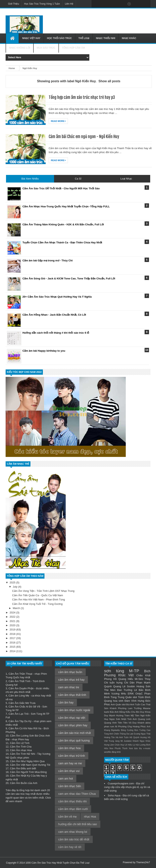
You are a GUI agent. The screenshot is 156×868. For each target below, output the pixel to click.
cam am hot (66, 779)
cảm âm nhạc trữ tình (72, 756)
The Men (110, 690)
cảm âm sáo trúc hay (18, 794)
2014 (13, 651)
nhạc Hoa (90, 817)
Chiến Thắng (120, 734)
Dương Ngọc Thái (142, 734)
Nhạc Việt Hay (31, 38)
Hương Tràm (123, 715)
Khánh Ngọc (139, 741)
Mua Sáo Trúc (46, 48)
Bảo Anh (114, 712)
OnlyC (139, 694)
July (16, 587)
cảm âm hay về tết (70, 847)
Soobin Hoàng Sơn (139, 686)
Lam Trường (135, 708)
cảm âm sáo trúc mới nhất (75, 733)
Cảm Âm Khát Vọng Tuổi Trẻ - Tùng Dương (37, 604)
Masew (147, 708)
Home (12, 68)
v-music (147, 748)
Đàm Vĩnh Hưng (134, 701)
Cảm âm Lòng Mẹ (19, 696)
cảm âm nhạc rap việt (72, 718)
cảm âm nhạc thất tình (72, 695)
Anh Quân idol (118, 704)
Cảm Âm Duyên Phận (21, 688)
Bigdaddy (115, 730)
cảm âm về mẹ (67, 817)
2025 (13, 583)
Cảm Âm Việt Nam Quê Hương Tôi (30, 765)
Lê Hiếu (128, 745)
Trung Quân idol (127, 697)
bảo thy (138, 748)
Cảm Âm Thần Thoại (20, 674)
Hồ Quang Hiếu (123, 679)
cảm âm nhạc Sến (70, 786)
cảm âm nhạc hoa (69, 748)
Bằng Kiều (125, 712)
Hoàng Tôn (109, 737)
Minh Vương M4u (115, 694)
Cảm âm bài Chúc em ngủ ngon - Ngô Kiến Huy (84, 137)
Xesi (131, 748)
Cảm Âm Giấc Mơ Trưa (22, 703)
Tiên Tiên (123, 723)
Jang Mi (119, 741)
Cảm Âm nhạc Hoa (21, 750)
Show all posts (109, 81)
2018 (13, 634)
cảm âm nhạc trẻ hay (71, 680)
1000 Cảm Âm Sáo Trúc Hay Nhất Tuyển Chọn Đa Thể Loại (57, 863)
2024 (13, 613)
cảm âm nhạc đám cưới (73, 809)
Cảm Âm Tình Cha (21, 747)
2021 (13, 621)
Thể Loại (84, 38)
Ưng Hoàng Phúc (137, 726)
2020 (13, 625)
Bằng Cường (127, 730)
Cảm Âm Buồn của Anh (24, 783)
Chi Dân (129, 683)
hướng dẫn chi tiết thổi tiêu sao (78, 824)
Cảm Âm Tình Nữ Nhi (23, 754)
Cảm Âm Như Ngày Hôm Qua (27, 761)
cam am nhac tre (69, 687)
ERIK (131, 694)
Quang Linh (144, 719)
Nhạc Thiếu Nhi (106, 38)
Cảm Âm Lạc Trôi (18, 714)
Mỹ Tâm (135, 715)
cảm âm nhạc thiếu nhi (72, 801)
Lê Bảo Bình (142, 690)
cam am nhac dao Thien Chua (77, 794)
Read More (58, 121)
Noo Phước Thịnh (119, 748)
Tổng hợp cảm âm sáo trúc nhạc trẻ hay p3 (82, 97)
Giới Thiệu (14, 4)
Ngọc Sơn (115, 719)
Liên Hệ (69, 4)
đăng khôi (116, 752)
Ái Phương (121, 726)
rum (112, 726)
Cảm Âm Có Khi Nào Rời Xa (25, 728)
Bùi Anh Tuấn (133, 704)
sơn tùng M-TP (122, 671)
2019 (13, 630)
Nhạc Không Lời (20, 48)
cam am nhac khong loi (73, 832)
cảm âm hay (66, 702)
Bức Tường (140, 730)
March (17, 608)
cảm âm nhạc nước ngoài (74, 710)
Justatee (128, 741)
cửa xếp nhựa (123, 787)
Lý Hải (136, 745)
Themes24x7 (143, 862)
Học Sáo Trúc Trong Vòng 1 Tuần (42, 4)
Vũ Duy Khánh (136, 723)
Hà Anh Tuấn (122, 737)
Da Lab (130, 734)
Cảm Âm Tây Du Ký (20, 721)
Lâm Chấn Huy (117, 745)
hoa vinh (118, 701)
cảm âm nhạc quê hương (74, 741)
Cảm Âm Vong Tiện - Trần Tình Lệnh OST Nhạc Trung (43, 591)
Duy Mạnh (110, 715)
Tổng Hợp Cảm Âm (73, 48)
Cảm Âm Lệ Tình (20, 743)
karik (107, 712)
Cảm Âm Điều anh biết (23, 768)
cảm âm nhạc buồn (70, 672)
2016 (13, 643)
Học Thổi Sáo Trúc (59, 38)
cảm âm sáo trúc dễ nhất (74, 839)
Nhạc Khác (129, 38)
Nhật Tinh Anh (129, 719)
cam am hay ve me (70, 763)
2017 (13, 638)
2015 (13, 647)
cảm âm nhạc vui (69, 771)
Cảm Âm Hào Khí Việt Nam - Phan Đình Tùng (38, 600)
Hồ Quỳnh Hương (138, 737)
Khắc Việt (126, 675)
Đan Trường (125, 690)
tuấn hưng (116, 683)
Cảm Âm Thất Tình (19, 681)
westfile (108, 752)
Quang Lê (119, 686)
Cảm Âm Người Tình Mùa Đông (28, 772)
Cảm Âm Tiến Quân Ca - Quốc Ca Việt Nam (37, 595)
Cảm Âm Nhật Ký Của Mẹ (25, 776)
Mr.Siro (139, 679)
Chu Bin (135, 712)
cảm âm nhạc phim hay (73, 725)
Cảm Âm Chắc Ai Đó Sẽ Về (24, 707)
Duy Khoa (145, 712)
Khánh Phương (118, 708)
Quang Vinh (110, 723)
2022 (13, 617)
